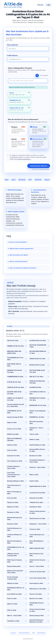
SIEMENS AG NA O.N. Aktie (16, 346)
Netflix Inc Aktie (34, 440)
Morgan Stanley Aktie (14, 566)
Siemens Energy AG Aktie (15, 417)
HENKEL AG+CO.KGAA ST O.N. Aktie (15, 399)
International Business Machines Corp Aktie (36, 621)
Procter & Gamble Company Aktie (13, 578)
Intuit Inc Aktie (34, 481)
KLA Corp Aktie (12, 498)
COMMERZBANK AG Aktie (15, 377)
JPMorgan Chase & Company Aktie (13, 555)
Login (48, 5)
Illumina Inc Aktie (12, 524)
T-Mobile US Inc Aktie (36, 502)
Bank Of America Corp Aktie (36, 555)
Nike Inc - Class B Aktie (14, 616)
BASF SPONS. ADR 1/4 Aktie (14, 365)
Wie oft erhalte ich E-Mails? (19, 255)
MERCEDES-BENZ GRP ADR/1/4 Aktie (14, 352)
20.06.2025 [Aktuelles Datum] (40, 5)
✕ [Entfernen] (29, 92)
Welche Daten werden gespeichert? (22, 249)
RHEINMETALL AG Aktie (37, 417)
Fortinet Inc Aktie (35, 529)
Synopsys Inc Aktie (13, 512)
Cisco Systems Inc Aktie (15, 461)
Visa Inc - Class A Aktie (37, 566)
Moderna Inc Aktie (13, 507)
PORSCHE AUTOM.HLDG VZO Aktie (37, 382)
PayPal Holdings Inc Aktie (37, 445)
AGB (33, 633)
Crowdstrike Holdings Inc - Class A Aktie (38, 461)
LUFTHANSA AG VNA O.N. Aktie (38, 393)
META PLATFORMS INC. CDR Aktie (15, 440)
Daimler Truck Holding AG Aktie (37, 412)
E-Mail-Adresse (12, 55)
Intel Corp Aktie (12, 450)
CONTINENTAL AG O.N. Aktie (14, 412)
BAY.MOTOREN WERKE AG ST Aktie (38, 352)
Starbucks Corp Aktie (36, 498)
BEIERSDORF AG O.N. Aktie (38, 405)
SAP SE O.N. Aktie (13, 341)
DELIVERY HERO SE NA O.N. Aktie (14, 393)
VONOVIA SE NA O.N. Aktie (16, 387)
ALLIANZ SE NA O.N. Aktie (38, 341)
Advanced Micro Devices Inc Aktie (37, 450)
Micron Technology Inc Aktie (14, 493)
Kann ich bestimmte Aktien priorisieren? (23, 268)
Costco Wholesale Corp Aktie (37, 536)
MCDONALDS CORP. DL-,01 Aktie (16, 589)
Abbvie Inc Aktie (12, 604)
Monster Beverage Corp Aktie (15, 519)
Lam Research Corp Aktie (37, 493)
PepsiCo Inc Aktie (13, 502)
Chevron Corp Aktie (36, 594)
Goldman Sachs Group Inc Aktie (38, 561)
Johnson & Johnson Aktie (37, 572)
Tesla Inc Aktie (34, 434)
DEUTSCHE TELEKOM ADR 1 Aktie (38, 346)
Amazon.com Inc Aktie (14, 429)
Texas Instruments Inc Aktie (14, 486)
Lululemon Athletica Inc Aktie (14, 536)
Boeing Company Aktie (37, 616)
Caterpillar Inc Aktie (13, 621)
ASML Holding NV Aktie (37, 548)
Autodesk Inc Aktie (35, 507)
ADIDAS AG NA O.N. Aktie (37, 359)
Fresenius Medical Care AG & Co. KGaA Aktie (16, 405)
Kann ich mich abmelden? (18, 242)
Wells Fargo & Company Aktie (15, 561)
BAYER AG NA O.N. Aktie (37, 365)
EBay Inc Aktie (34, 475)
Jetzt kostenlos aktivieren (39, 166)
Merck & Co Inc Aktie (36, 599)
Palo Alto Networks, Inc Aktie (14, 529)
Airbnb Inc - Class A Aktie (37, 467)
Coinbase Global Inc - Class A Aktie (14, 467)
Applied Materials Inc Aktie (38, 486)
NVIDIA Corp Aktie (13, 434)
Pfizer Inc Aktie (12, 599)
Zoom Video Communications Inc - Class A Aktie (14, 475)
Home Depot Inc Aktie (36, 583)
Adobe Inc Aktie (12, 445)
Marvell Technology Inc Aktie (14, 542)
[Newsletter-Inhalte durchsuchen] (28, 81)
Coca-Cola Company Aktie (38, 578)
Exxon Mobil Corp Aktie (14, 594)
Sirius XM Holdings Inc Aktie (36, 542)
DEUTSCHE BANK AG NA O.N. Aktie (37, 371)
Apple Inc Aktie (12, 423)
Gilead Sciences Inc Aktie (37, 519)
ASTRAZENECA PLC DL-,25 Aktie (16, 548)
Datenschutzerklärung (24, 159)
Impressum (13, 633)
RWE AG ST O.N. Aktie (36, 377)
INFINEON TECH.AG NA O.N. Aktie (14, 371)
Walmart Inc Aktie (13, 583)
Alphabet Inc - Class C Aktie (36, 429)
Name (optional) (12, 45)
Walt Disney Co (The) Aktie (38, 589)
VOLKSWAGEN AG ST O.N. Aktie (15, 359)
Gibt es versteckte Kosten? (19, 261)
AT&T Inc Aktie (12, 610)
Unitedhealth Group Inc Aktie (37, 604)
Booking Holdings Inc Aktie (16, 481)
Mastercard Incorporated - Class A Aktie (15, 572)
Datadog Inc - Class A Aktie (38, 524)
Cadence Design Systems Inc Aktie (37, 512)
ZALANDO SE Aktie (35, 387)
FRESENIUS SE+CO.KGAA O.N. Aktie (37, 399)
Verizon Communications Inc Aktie (37, 610)
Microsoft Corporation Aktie (36, 423)
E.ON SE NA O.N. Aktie (14, 382)
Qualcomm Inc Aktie (13, 456)
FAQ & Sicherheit (41, 633)
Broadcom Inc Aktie (36, 456)
